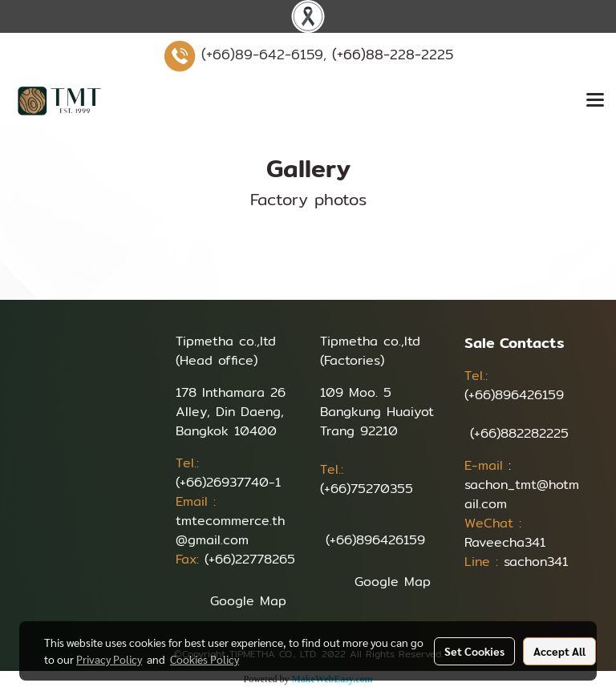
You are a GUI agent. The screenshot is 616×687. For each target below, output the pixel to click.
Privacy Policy (109, 659)
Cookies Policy (205, 659)
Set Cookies (474, 651)
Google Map (248, 601)
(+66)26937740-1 (228, 482)
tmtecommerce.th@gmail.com (230, 530)
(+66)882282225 (519, 433)
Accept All (559, 651)
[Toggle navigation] (595, 101)
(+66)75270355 (367, 489)
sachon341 (536, 562)
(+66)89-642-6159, (264, 54)
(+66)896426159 (375, 540)
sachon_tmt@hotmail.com (522, 494)
